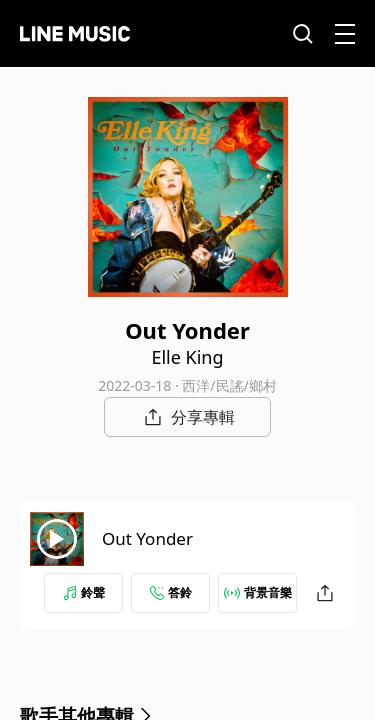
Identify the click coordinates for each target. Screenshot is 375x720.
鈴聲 (84, 592)
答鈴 (171, 592)
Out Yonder (147, 538)
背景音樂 (258, 592)
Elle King (187, 357)
